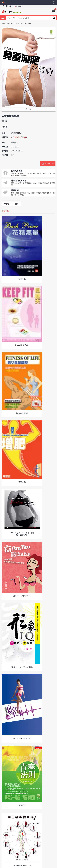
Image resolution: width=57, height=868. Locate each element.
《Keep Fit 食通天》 (22, 345)
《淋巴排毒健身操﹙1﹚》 (22, 865)
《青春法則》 (22, 805)
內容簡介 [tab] (7, 204)
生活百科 (19, 24)
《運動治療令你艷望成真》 (22, 738)
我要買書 (10, 24)
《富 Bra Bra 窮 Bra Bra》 (22, 596)
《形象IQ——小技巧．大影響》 (22, 667)
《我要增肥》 (22, 482)
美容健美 (28, 24)
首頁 (3, 24)
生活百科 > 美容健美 (20, 137)
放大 (28, 110)
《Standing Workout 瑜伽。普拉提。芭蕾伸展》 (22, 534)
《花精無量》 (22, 279)
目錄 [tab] (17, 204)
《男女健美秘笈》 (22, 413)
